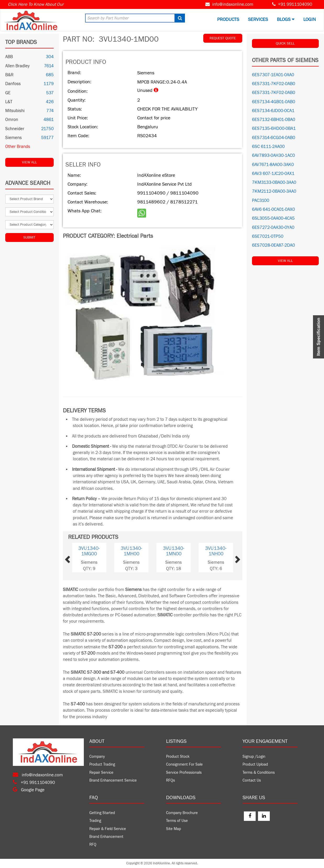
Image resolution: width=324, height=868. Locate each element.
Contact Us (252, 780)
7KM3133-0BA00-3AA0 (274, 183)
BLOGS (286, 20)
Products (228, 20)
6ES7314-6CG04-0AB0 (274, 138)
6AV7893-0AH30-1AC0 (273, 156)
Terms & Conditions (259, 773)
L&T (9, 102)
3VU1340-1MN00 (174, 551)
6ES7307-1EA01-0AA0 (273, 75)
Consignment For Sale (184, 764)
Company (97, 757)
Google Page (29, 790)
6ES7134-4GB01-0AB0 (274, 102)
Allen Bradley (17, 66)
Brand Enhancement (106, 837)
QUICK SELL (285, 43)
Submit (29, 237)
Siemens (13, 138)
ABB (9, 57)
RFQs (171, 780)
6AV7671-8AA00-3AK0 (273, 165)
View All (29, 162)
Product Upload (255, 764)
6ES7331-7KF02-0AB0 (274, 84)
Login (310, 20)
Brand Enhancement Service (113, 780)
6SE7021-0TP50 (268, 236)
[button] (75, 557)
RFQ (93, 845)
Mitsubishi (15, 111)
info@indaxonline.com (233, 4)
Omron (12, 120)
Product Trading (102, 764)
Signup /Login (254, 757)
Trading (95, 821)
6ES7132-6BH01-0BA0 (274, 120)
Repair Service (101, 773)
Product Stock (178, 757)
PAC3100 (261, 201)
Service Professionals (184, 773)
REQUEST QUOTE (223, 38)
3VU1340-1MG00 (89, 551)
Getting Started (102, 813)
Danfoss (13, 84)
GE (8, 93)
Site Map (174, 829)
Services (258, 20)
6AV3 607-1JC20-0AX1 (273, 174)
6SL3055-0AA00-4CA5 (273, 218)
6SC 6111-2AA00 (268, 147)
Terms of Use (177, 821)
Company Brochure (182, 813)
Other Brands (18, 147)
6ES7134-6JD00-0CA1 (273, 111)
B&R (9, 75)
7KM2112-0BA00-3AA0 (274, 191)
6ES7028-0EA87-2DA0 (273, 245)
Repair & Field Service (108, 829)
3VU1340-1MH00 (131, 551)
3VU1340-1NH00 (216, 551)
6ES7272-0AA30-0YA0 (273, 228)
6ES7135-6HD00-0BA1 (274, 129)
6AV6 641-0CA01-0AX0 (273, 209)
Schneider (15, 129)
